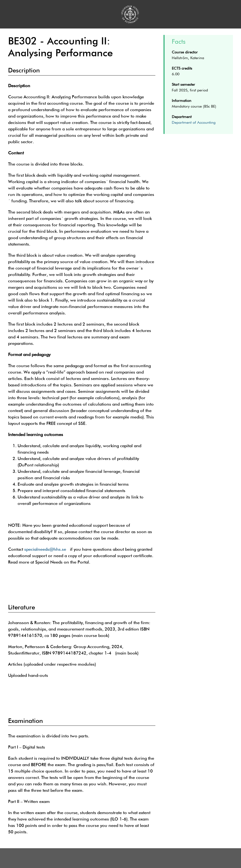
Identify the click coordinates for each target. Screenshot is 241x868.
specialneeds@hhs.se (45, 549)
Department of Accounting (194, 123)
